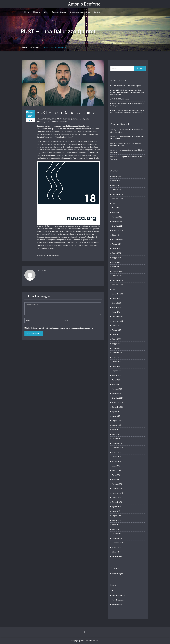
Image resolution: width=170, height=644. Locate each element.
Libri (46, 12)
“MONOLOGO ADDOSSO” (121, 99)
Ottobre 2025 (117, 203)
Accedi (114, 591)
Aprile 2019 (116, 475)
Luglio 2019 (116, 466)
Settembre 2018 (118, 502)
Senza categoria (35, 47)
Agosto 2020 (117, 412)
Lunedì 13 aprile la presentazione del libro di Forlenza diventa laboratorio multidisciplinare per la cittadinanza (127, 92)
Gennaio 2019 (117, 489)
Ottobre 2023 (117, 289)
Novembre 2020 (118, 403)
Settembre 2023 (118, 294)
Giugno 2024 (116, 253)
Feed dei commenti (119, 600)
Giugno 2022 (116, 339)
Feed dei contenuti (118, 595)
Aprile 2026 (116, 181)
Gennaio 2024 (117, 276)
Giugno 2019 (116, 470)
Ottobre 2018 (117, 498)
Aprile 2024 (116, 262)
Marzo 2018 (116, 529)
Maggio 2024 (117, 258)
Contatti (97, 12)
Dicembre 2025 (117, 194)
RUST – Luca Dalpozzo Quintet (55, 47)
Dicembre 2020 (117, 398)
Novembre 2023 (118, 285)
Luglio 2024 (116, 249)
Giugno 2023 (116, 303)
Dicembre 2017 (117, 543)
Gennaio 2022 (117, 348)
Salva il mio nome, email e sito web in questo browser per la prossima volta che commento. (60, 328)
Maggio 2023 (117, 307)
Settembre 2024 (118, 240)
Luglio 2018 (116, 511)
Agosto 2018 (117, 507)
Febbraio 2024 (117, 271)
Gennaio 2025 (117, 221)
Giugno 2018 (116, 516)
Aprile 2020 (116, 430)
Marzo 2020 (116, 434)
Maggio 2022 (117, 344)
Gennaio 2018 (117, 538)
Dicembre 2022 (117, 317)
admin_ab (41, 256)
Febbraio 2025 (117, 217)
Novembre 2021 (118, 357)
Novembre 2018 (118, 493)
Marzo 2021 (116, 384)
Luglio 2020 (116, 416)
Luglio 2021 (116, 366)
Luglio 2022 (116, 335)
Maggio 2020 (117, 425)
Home (27, 12)
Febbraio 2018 (117, 534)
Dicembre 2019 (117, 448)
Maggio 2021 (117, 375)
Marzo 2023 (116, 312)
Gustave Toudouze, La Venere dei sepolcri (127, 86)
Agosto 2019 (117, 461)
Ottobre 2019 (117, 457)
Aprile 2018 (116, 525)
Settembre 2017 (118, 556)
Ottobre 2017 (117, 552)
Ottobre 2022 (117, 326)
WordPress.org (117, 604)
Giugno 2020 (116, 421)
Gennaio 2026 (117, 190)
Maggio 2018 (117, 520)
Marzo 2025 (116, 212)
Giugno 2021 (116, 371)
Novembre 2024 (118, 231)
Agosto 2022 (117, 330)
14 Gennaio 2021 (30, 114)
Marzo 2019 (116, 479)
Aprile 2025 (116, 208)
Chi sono (37, 12)
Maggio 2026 (117, 176)
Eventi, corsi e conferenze (80, 12)
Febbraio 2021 (117, 389)
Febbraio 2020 (117, 439)
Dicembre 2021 (117, 353)
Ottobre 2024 (117, 235)
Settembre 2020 (118, 407)
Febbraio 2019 (117, 484)
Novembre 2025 (118, 199)
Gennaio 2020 (117, 443)
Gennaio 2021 (117, 393)
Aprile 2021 (116, 380)
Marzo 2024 (116, 267)
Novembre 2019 (118, 452)
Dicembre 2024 (117, 226)
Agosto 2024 (117, 244)
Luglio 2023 (116, 298)
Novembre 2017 (118, 547)
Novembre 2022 (118, 321)
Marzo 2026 (116, 185)
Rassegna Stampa (59, 12)
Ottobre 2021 (117, 362)
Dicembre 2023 (117, 280)
